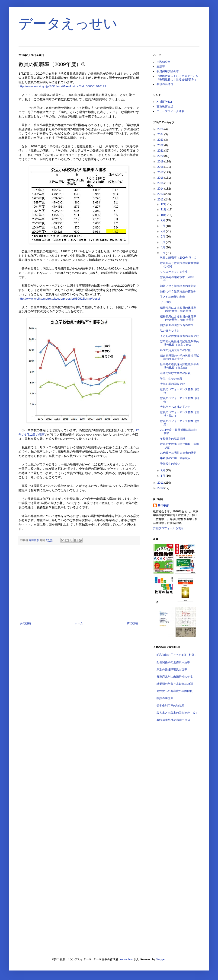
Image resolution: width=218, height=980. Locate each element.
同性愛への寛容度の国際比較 (175, 691)
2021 (161, 151)
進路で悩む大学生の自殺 (175, 373)
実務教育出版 (165, 107)
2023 (161, 140)
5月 (163, 242)
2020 (161, 156)
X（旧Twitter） (166, 102)
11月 (164, 209)
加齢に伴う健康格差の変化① (178, 292)
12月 (164, 204)
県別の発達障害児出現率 (172, 669)
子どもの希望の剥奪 (173, 297)
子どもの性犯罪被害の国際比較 (180, 336)
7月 (163, 231)
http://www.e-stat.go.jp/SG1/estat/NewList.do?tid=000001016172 (62, 86)
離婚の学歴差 (165, 698)
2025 (161, 129)
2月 (163, 470)
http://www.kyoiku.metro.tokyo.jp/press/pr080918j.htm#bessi (59, 299)
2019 (161, 162)
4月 (163, 247)
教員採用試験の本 (168, 71)
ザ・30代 (166, 302)
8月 (163, 226)
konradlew (126, 959)
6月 (163, 237)
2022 (161, 145)
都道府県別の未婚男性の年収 (175, 677)
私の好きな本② (169, 331)
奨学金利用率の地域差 (170, 706)
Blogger (161, 959)
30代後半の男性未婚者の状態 (178, 453)
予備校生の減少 (170, 464)
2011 (161, 483)
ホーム (79, 623)
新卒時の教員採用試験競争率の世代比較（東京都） (180, 366)
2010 (161, 488)
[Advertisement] (79, 584)
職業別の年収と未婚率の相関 (175, 684)
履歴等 (161, 67)
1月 (163, 476)
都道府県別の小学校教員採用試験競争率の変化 (180, 357)
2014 (161, 189)
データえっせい (68, 24)
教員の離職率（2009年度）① (178, 258)
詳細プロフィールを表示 (168, 528)
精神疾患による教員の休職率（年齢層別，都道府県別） (178, 318)
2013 (161, 194)
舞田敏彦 (163, 505)
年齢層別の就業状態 (173, 439)
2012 (161, 200)
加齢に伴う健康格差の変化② (178, 286)
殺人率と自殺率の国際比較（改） (177, 713)
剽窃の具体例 (165, 84)
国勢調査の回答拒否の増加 (177, 325)
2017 (161, 172)
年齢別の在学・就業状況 (175, 458)
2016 (161, 178)
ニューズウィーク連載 (170, 111)
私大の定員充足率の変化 (175, 350)
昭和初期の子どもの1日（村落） (177, 655)
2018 (161, 167)
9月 (163, 220)
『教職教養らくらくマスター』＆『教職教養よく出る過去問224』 (177, 78)
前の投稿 (132, 623)
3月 (163, 253)
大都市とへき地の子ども (175, 407)
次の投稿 (25, 623)
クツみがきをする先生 (174, 272)
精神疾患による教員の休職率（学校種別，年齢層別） (178, 309)
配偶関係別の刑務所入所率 (173, 662)
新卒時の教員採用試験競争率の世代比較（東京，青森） (180, 343)
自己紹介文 (163, 62)
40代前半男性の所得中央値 (173, 720)
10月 (164, 215)
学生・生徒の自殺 (171, 379)
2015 (161, 183)
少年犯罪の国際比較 (173, 384)
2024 (161, 134)
